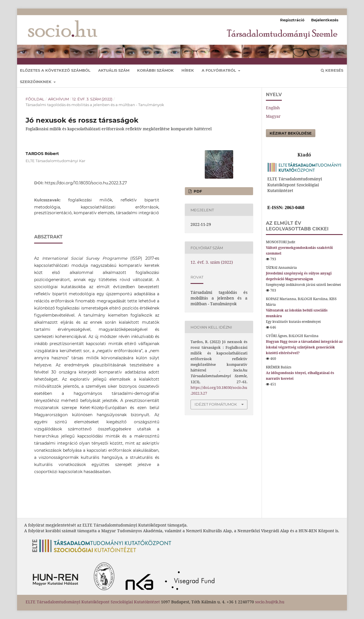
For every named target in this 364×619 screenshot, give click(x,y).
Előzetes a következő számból (55, 70)
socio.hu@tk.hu (270, 602)
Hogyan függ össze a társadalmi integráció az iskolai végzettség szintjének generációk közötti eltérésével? (304, 347)
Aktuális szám (114, 70)
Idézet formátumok (216, 404)
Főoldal (35, 99)
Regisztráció (292, 20)
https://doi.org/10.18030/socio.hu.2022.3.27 (86, 183)
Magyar (273, 116)
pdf (197, 191)
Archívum (58, 99)
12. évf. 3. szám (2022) (92, 99)
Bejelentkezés (325, 20)
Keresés (332, 70)
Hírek (188, 70)
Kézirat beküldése (291, 133)
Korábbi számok (155, 70)
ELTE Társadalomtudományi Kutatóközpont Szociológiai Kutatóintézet (93, 602)
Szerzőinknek (36, 82)
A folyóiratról (219, 70)
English (273, 108)
